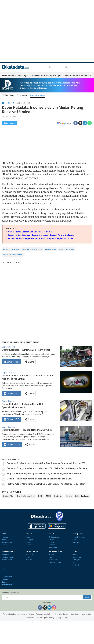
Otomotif (67, 76)
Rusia (67, 163)
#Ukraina (15, 249)
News (75, 555)
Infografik (29, 555)
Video (75, 76)
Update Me (8, 496)
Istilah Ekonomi (78, 542)
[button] (9, 123)
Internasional (7, 542)
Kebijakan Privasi (62, 614)
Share (29, 362)
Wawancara (53, 560)
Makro (28, 537)
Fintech (52, 540)
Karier (32, 614)
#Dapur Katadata (67, 249)
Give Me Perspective (26, 496)
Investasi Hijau (7, 560)
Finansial (29, 534)
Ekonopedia (8, 76)
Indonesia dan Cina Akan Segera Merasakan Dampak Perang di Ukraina (41, 235)
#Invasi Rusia (51, 249)
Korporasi (29, 545)
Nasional (5, 537)
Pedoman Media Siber (45, 614)
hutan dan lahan (82, 496)
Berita (4, 534)
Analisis (28, 557)
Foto (74, 562)
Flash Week (22, 95)
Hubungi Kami (86, 614)
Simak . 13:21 (12, 362)
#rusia (6, 249)
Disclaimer (75, 614)
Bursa (28, 542)
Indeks (5, 571)
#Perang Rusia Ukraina (32, 249)
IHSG (40, 496)
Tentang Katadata (9, 614)
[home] (3, 76)
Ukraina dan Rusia (13, 196)
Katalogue (76, 560)
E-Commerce (54, 537)
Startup (52, 542)
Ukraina (27, 167)
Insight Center (8, 577)
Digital (51, 534)
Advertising (23, 614)
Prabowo (58, 496)
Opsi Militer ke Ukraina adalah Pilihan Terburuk (30, 232)
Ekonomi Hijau (22, 76)
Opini (51, 557)
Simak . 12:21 (12, 393)
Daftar (87, 597)
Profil (75, 540)
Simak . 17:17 (12, 419)
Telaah (52, 555)
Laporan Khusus (55, 562)
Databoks (6, 579)
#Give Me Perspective (13, 254)
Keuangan (29, 540)
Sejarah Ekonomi (79, 537)
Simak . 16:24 (12, 444)
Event (4, 582)
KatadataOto (7, 585)
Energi (4, 545)
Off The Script (8, 95)
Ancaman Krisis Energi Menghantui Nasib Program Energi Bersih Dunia (41, 238)
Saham (69, 496)
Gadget (52, 545)
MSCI (48, 496)
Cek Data (29, 560)
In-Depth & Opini (54, 76)
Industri (5, 540)
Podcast (83, 76)
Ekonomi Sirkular (8, 557)
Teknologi (53, 547)
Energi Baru (6, 555)
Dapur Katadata (38, 95)
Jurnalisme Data (37, 76)
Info (90, 76)
